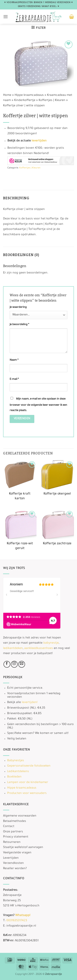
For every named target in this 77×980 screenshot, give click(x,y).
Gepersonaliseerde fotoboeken (29, 766)
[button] (6, 17)
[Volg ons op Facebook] (7, 664)
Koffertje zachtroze (57, 544)
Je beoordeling (19, 325)
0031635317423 (17, 921)
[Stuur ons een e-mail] (22, 664)
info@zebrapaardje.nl (21, 926)
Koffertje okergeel (57, 494)
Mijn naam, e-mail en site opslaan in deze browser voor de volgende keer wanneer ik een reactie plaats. (38, 405)
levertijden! (30, 703)
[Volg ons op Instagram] (14, 664)
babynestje (51, 643)
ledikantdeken (13, 649)
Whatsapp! (23, 916)
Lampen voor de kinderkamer (28, 783)
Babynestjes (16, 761)
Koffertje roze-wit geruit (20, 546)
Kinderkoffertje (25, 101)
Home (7, 95)
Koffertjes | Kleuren (52, 101)
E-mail (14, 379)
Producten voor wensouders (27, 793)
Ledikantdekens (18, 772)
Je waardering (18, 307)
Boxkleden (14, 777)
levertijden (39, 141)
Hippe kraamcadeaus (29, 95)
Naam (14, 360)
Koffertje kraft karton (20, 496)
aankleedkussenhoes (39, 649)
